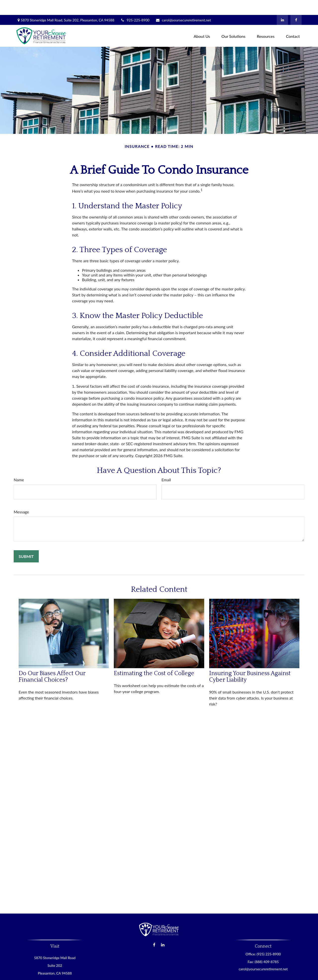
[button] (202, 21)
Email (166, 465)
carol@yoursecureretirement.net (183, 5)
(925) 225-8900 (269, 939)
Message (21, 497)
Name (19, 465)
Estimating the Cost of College (154, 658)
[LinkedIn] (282, 5)
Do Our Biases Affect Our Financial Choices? (52, 662)
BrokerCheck (207, 973)
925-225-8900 (135, 5)
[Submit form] (26, 541)
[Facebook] (296, 5)
